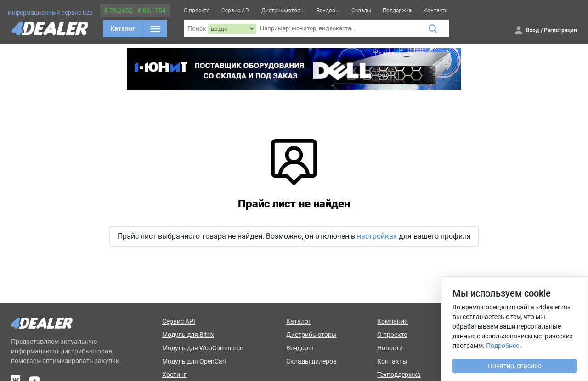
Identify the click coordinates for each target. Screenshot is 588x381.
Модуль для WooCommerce (203, 348)
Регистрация (560, 30)
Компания (393, 321)
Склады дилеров (311, 361)
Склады (361, 11)
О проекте (197, 11)
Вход (533, 30)
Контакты (436, 11)
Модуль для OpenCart (195, 361)
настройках (377, 236)
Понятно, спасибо (515, 366)
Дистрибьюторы (283, 11)
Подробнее (503, 346)
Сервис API (236, 11)
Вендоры (328, 11)
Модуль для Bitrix (188, 335)
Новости (390, 348)
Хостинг (174, 375)
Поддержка (397, 11)
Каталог (123, 28)
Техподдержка (399, 375)
